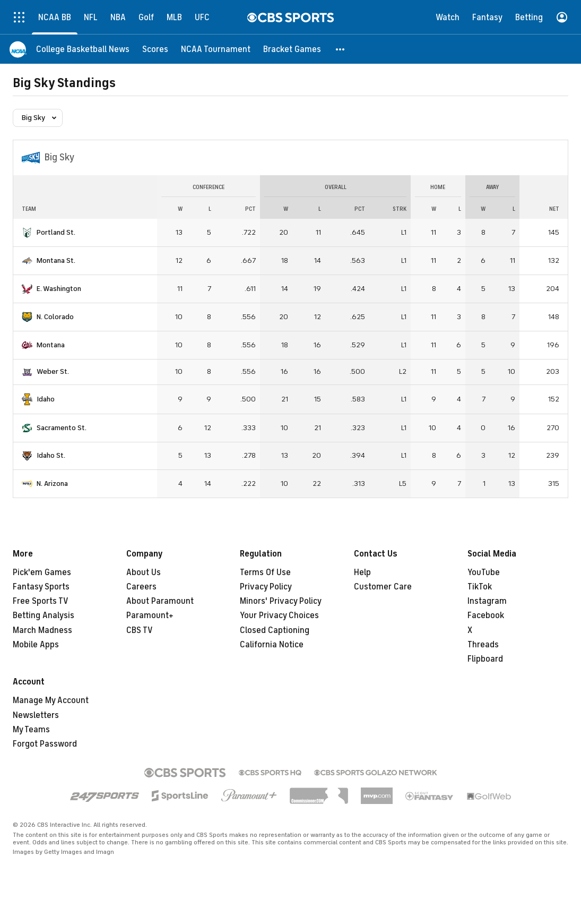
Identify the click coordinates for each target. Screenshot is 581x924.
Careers (141, 587)
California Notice (272, 645)
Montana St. (56, 260)
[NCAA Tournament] (216, 49)
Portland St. (56, 232)
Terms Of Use (265, 572)
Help (362, 572)
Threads (483, 645)
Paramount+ (150, 615)
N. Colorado (55, 317)
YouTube (484, 572)
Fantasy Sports (41, 587)
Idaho (46, 399)
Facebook (486, 615)
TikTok (480, 587)
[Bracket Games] (292, 49)
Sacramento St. (62, 428)
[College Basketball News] (83, 49)
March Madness (42, 630)
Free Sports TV (41, 601)
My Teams (31, 730)
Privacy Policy (266, 587)
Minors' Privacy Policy (281, 601)
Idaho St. (51, 455)
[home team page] (27, 233)
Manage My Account (51, 700)
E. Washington (59, 289)
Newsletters (36, 715)
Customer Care (383, 587)
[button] (341, 49)
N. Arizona (52, 484)
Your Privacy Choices (279, 615)
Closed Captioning (275, 630)
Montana (51, 345)
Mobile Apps (36, 645)
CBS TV (140, 630)
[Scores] (155, 49)
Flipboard (485, 659)
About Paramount (160, 601)
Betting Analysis (44, 615)
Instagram (487, 601)
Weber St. (53, 371)
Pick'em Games (42, 572)
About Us (144, 572)
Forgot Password (45, 744)
